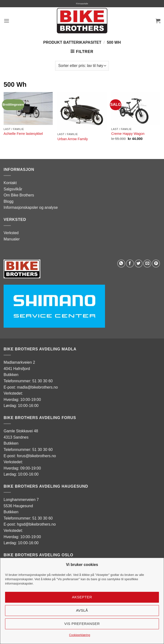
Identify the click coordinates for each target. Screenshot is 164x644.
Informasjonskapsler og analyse (31, 207)
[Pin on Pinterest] (156, 264)
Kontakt (10, 183)
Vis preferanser (82, 624)
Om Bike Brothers (19, 195)
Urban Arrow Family (72, 139)
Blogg (9, 201)
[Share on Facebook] (130, 264)
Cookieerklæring (80, 635)
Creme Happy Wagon (128, 134)
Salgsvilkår (13, 189)
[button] (7, 21)
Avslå (82, 610)
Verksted (11, 233)
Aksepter (82, 597)
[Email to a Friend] (147, 264)
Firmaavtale (82, 4)
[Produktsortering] (82, 66)
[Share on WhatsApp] (121, 264)
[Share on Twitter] (139, 264)
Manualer (12, 239)
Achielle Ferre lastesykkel (23, 134)
